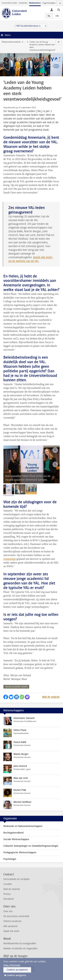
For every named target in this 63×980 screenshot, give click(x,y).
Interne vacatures (12, 921)
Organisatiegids (49, 3)
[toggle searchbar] (59, 10)
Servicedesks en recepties (16, 879)
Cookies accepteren (17, 970)
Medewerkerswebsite (11, 42)
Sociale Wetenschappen (16, 839)
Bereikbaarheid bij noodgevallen (20, 943)
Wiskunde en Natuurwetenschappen (23, 826)
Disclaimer (9, 899)
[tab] (9, 489)
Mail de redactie (51, 697)
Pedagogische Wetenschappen (20, 853)
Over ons (8, 911)
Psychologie (10, 859)
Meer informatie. (12, 965)
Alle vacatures (10, 926)
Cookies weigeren (16, 975)
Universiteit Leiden (9, 3)
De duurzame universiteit (16, 916)
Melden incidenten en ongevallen (20, 949)
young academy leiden (16, 687)
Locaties (8, 884)
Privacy (7, 894)
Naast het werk (11, 931)
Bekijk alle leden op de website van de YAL (30, 259)
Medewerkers (35, 3)
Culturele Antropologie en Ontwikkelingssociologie (31, 846)
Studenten (23, 3)
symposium (10, 559)
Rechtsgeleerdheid (13, 833)
